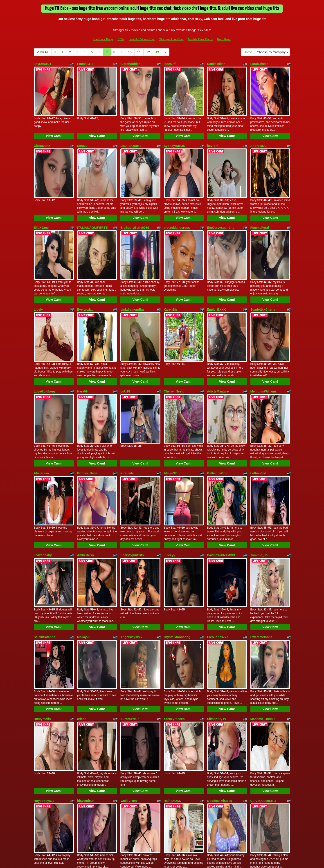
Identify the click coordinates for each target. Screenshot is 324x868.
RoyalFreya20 (44, 621)
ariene (82, 559)
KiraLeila (127, 373)
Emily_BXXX (216, 249)
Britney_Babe (87, 373)
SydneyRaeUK (175, 126)
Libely (38, 249)
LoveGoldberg (44, 311)
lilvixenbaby (43, 435)
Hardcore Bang (103, 39)
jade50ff (170, 64)
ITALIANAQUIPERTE (92, 188)
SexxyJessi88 (217, 682)
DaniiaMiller (216, 64)
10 (130, 52)
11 (139, 52)
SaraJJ (82, 126)
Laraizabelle (259, 64)
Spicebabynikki (45, 744)
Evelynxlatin (86, 249)
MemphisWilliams (264, 311)
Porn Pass (224, 39)
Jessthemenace (89, 682)
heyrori (212, 126)
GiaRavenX (42, 126)
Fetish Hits (163, 861)
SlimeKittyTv (217, 559)
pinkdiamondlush (133, 249)
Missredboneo (261, 682)
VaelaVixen (129, 621)
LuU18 (125, 311)
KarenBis (171, 249)
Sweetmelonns (261, 497)
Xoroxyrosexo (174, 559)
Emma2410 (85, 64)
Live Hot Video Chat (142, 39)
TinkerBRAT (129, 682)
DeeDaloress (217, 744)
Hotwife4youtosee (47, 682)
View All (43, 52)
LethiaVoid (258, 373)
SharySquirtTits (132, 435)
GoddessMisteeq (220, 621)
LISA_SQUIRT (131, 126)
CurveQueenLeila (263, 621)
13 (157, 52)
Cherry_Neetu (174, 311)
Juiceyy (170, 435)
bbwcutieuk (86, 621)
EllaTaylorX (172, 682)
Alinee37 (170, 373)
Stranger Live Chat (171, 39)
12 (148, 52)
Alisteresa (41, 373)
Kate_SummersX (176, 744)
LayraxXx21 (43, 64)
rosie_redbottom (90, 744)
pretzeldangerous (177, 188)
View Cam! (54, 116)
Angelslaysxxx (131, 497)
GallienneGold (218, 373)
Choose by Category (272, 52)
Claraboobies (130, 64)
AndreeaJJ (259, 126)
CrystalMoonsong (177, 497)
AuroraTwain (130, 559)
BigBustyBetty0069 (135, 188)
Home (248, 52)
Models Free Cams (200, 39)
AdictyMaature (218, 311)
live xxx (206, 829)
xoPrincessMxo (132, 744)
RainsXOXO (173, 621)
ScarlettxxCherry (263, 249)
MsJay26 (84, 497)
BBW (121, 39)
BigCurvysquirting (221, 188)
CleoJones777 (218, 497)
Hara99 (82, 311)
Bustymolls (42, 559)
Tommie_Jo (259, 435)
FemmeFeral (260, 188)
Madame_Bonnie (263, 559)
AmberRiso (86, 435)
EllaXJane (41, 188)
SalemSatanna (45, 497)
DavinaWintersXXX (221, 435)
